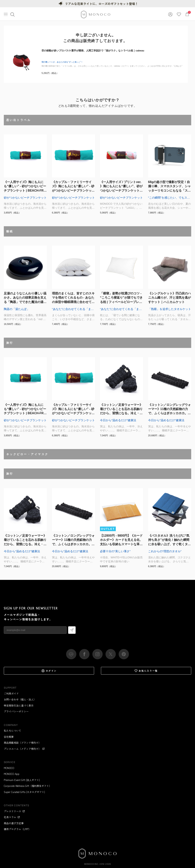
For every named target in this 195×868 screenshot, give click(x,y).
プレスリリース (14, 811)
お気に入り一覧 (146, 671)
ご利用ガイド (11, 693)
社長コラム (12, 817)
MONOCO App (12, 774)
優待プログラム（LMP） (17, 829)
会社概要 (9, 737)
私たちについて (12, 731)
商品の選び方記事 (14, 823)
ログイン (49, 671)
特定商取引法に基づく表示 (19, 705)
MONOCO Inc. (92, 864)
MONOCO (9, 768)
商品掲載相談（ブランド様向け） (22, 743)
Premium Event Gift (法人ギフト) (22, 780)
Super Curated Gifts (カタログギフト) (24, 792)
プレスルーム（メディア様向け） (24, 749)
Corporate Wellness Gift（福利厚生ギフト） (28, 786)
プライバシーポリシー (16, 711)
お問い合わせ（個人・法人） (20, 699)
